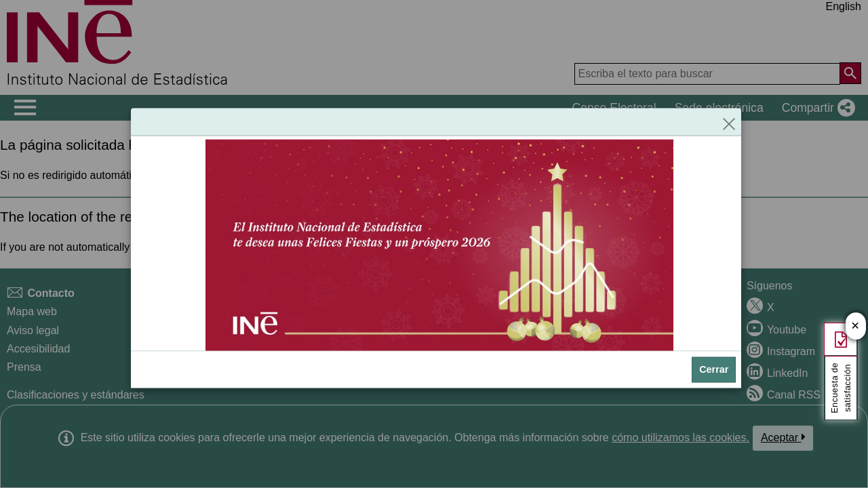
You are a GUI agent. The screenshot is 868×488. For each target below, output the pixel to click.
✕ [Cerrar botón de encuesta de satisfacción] (855, 326)
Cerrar (714, 369)
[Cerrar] (729, 121)
